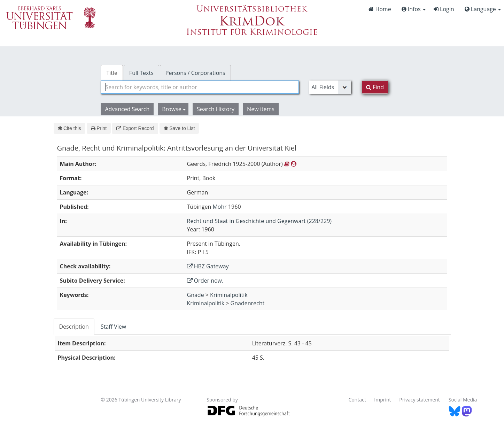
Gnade (196, 295)
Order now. (205, 281)
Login (444, 9)
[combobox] (200, 87)
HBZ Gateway (208, 266)
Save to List (179, 128)
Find (375, 87)
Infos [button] (414, 9)
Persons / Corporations (195, 73)
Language (483, 9)
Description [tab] (74, 327)
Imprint (382, 400)
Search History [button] (216, 109)
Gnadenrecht (248, 303)
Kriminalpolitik (229, 295)
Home (380, 9)
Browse (174, 109)
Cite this (69, 128)
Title (112, 73)
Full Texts (141, 73)
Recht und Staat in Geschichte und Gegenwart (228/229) (259, 221)
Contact (357, 400)
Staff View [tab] (113, 327)
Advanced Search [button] (127, 109)
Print (99, 128)
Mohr (219, 207)
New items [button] (261, 109)
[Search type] (330, 87)
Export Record (135, 128)
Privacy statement (420, 400)
